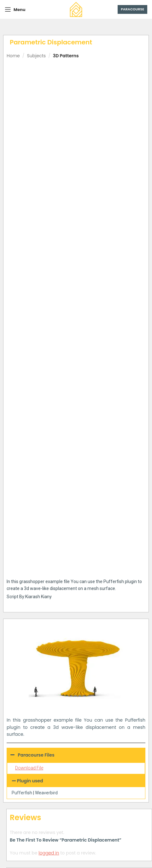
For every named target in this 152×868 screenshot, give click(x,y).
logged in (49, 431)
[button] (76, 359)
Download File (29, 346)
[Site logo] (76, 9)
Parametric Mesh (44, 719)
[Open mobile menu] (15, 9)
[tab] (79, 457)
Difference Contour (115, 631)
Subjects (36, 56)
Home (13, 56)
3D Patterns (66, 56)
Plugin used (30, 359)
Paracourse (132, 9)
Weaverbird (46, 371)
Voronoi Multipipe (115, 719)
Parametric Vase (115, 543)
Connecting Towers (44, 631)
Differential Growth (44, 543)
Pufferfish (22, 371)
